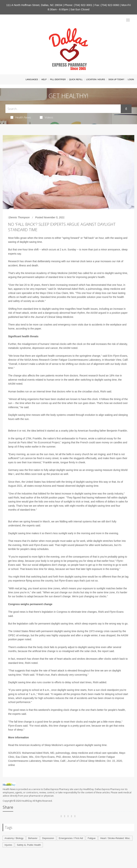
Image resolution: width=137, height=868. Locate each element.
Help (44, 79)
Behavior (33, 838)
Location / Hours (96, 79)
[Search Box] (63, 109)
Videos (47, 117)
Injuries (8, 845)
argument (69, 745)
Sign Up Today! (116, 79)
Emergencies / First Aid (71, 838)
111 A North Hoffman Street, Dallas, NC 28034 (34, 5)
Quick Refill (76, 79)
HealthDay (27, 801)
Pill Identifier (58, 79)
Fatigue (92, 838)
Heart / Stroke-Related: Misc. (115, 838)
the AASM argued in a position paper (107, 313)
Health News (21, 117)
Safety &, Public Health (29, 845)
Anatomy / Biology (14, 838)
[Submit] (126, 109)
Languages (32, 79)
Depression (48, 838)
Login (131, 79)
